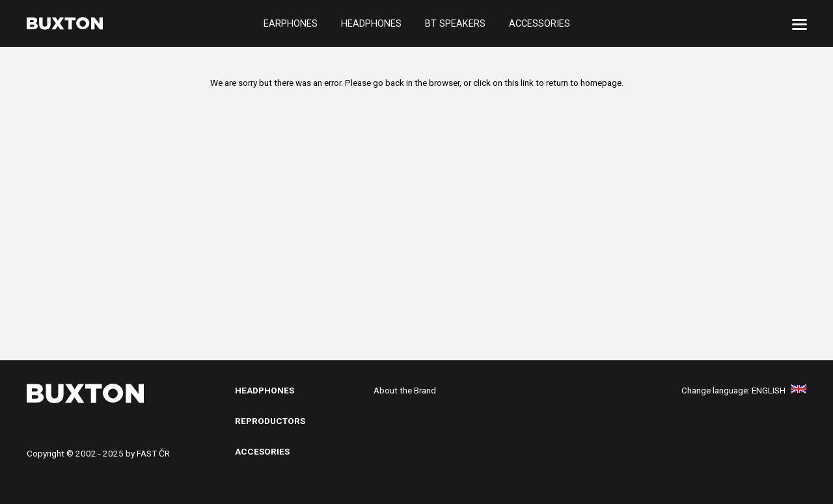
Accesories (262, 451)
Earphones (291, 23)
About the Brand (405, 390)
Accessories (539, 23)
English (779, 390)
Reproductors (270, 421)
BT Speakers (455, 23)
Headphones (371, 23)
